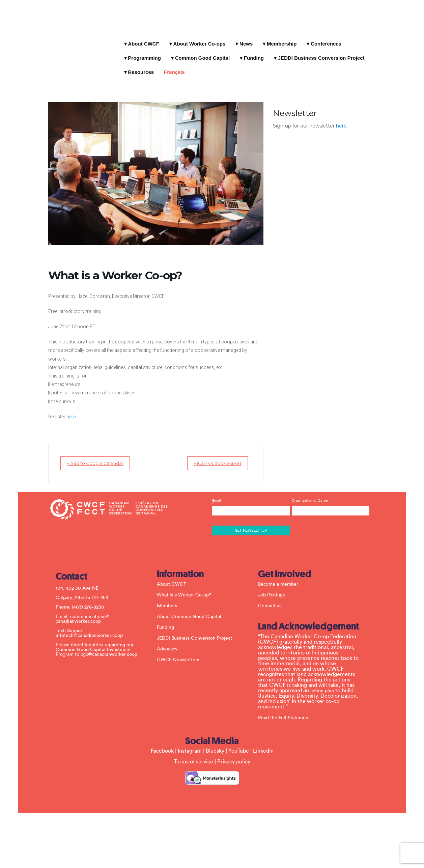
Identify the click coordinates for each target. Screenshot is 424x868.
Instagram (190, 744)
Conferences (324, 37)
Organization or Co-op (308, 494)
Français (376, 51)
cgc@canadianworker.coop (112, 648)
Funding (205, 51)
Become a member (281, 578)
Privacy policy (234, 755)
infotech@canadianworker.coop (92, 629)
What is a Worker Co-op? (187, 589)
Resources (342, 51)
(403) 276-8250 (91, 600)
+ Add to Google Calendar (79, 456)
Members (170, 599)
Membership (279, 37)
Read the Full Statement (287, 711)
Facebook (162, 744)
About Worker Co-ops (197, 37)
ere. (51, 410)
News (244, 37)
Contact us (272, 599)
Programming (370, 37)
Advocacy (170, 643)
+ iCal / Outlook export (233, 456)
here (364, 99)
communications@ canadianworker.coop (85, 612)
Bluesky (215, 744)
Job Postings (274, 589)
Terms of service (194, 755)
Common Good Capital (153, 51)
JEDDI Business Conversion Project (272, 51)
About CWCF (141, 37)
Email (251, 497)
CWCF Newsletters (181, 653)
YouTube (239, 744)
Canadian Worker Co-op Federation (63, 29)
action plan (325, 684)
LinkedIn (263, 744)
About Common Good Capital (192, 610)
